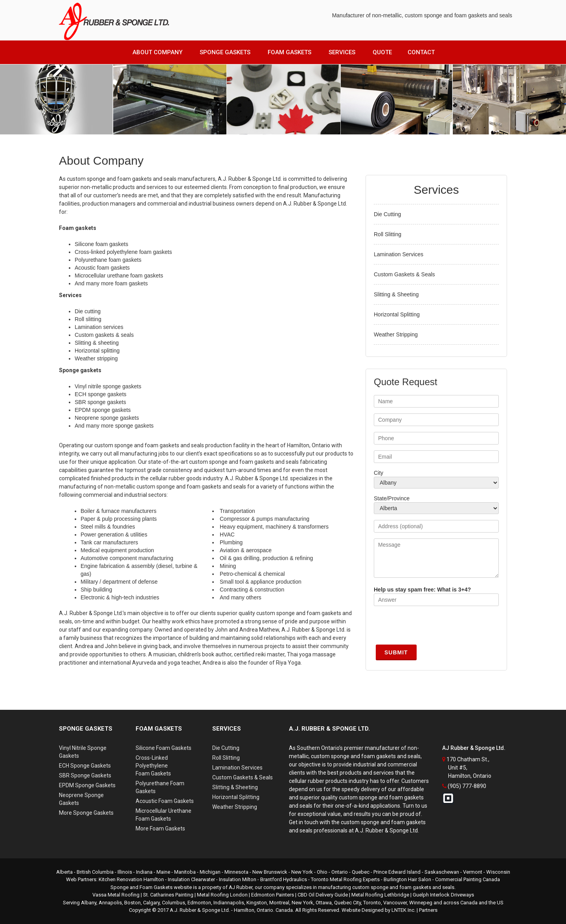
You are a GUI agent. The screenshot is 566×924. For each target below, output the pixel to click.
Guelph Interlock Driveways (443, 895)
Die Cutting (387, 214)
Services (342, 52)
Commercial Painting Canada (468, 879)
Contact (421, 52)
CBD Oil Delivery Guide (323, 895)
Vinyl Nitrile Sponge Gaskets (83, 752)
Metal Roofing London (222, 895)
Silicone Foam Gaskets (164, 748)
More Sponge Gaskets (86, 813)
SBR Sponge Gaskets (85, 775)
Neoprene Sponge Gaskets (81, 799)
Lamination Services (399, 254)
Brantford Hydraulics (284, 879)
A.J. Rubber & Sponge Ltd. (200, 910)
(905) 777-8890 (467, 786)
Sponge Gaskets (225, 52)
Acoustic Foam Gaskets (165, 801)
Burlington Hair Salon (407, 879)
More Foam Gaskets (160, 828)
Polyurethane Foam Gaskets (160, 787)
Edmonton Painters (273, 895)
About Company (157, 52)
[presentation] (434, 627)
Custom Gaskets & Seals (404, 274)
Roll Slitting (388, 234)
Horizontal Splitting (397, 314)
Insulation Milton (238, 879)
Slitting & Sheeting (396, 294)
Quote (382, 52)
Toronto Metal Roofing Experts (345, 879)
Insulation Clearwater (191, 879)
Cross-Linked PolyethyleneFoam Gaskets (153, 766)
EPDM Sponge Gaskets (87, 785)
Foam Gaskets (289, 52)
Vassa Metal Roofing (116, 895)
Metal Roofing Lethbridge (380, 895)
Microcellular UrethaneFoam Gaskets (164, 815)
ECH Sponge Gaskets (85, 766)
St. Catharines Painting (168, 895)
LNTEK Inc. (403, 910)
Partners (428, 910)
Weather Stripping (396, 334)
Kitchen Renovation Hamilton (131, 879)
